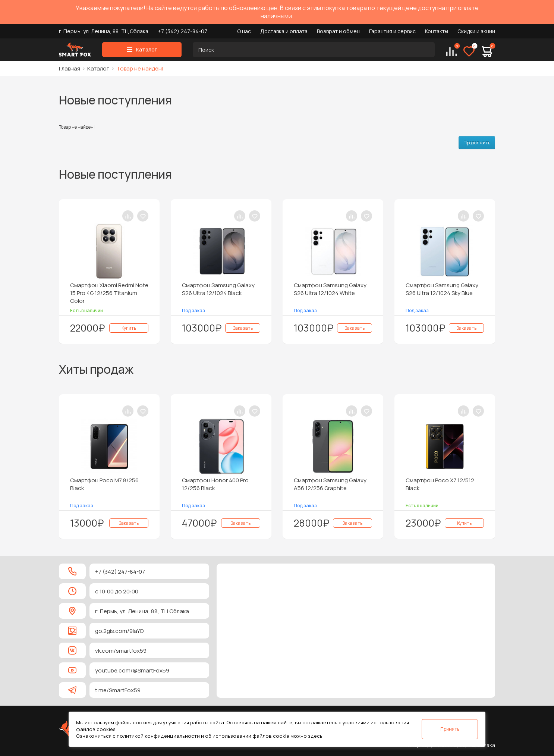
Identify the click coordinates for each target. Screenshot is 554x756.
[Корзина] (487, 51)
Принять (450, 729)
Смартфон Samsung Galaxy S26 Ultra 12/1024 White (330, 289)
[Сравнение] (451, 51)
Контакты (437, 31)
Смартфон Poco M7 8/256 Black (104, 484)
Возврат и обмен (338, 31)
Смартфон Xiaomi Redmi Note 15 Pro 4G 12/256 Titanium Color (109, 293)
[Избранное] (469, 51)
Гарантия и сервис (392, 31)
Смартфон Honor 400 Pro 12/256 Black (215, 484)
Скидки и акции (476, 31)
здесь (315, 736)
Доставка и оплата (284, 31)
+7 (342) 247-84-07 (182, 31)
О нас (244, 31)
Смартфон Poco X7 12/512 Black (440, 484)
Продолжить (477, 143)
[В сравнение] (128, 216)
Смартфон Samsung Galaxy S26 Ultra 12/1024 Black (218, 289)
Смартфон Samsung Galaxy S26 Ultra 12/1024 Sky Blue (442, 289)
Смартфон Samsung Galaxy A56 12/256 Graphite (330, 484)
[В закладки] (143, 216)
